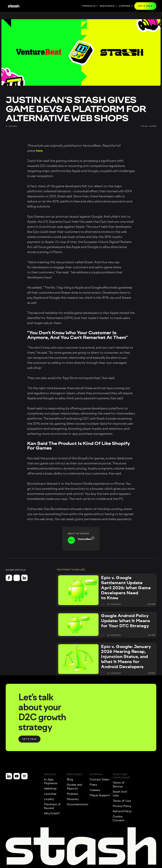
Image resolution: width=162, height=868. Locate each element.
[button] (145, 6)
